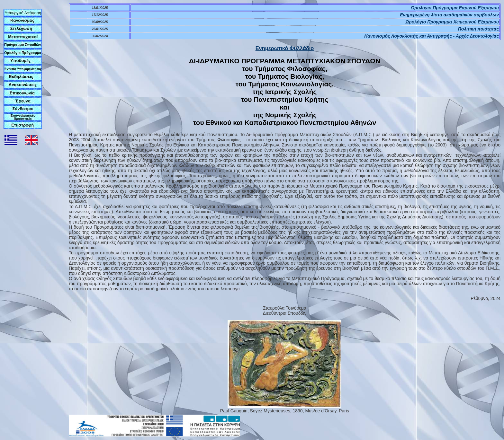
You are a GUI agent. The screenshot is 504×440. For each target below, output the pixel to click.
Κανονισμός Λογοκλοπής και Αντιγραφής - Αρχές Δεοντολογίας (432, 36)
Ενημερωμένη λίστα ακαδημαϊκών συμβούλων (449, 15)
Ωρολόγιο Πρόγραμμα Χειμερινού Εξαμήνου (452, 22)
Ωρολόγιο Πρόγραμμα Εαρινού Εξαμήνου (455, 8)
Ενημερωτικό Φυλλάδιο (285, 48)
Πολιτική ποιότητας (478, 29)
